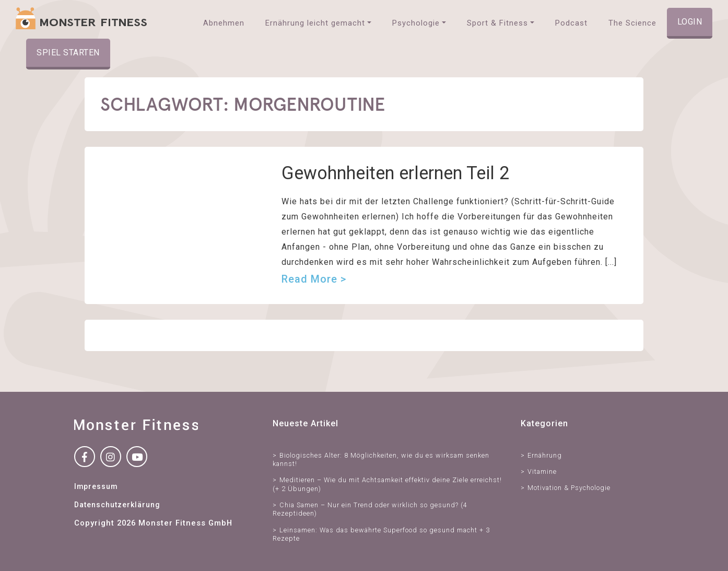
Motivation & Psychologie (569, 488)
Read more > (314, 279)
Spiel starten (68, 53)
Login (690, 22)
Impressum (96, 486)
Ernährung (545, 455)
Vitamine (542, 471)
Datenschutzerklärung (117, 505)
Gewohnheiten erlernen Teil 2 (395, 173)
